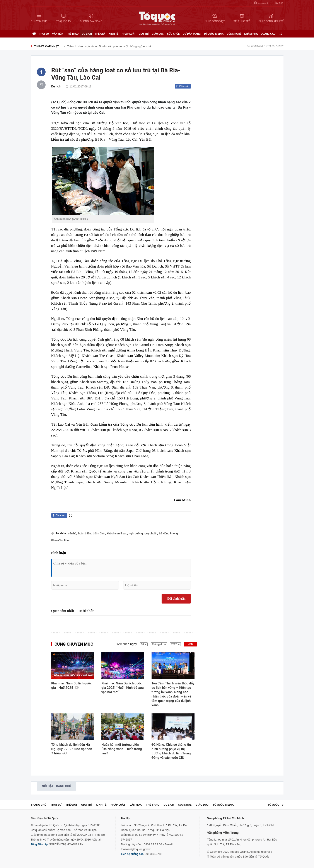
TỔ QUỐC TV (276, 805)
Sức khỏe (173, 34)
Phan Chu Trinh (61, 540)
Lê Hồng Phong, (169, 533)
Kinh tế (113, 34)
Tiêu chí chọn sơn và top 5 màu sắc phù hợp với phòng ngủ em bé (109, 46)
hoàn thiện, (85, 533)
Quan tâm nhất (63, 611)
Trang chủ (38, 805)
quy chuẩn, (151, 533)
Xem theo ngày (126, 644)
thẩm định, (99, 533)
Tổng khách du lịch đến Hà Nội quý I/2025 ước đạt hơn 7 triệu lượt (72, 749)
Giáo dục (158, 34)
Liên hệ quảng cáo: (133, 854)
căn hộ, (73, 533)
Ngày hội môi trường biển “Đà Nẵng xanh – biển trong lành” (122, 749)
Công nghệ (234, 34)
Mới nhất (87, 611)
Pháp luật (129, 34)
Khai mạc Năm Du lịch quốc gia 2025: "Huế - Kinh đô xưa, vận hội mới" (123, 688)
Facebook (261, 3)
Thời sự (44, 34)
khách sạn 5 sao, (117, 533)
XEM (190, 644)
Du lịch (87, 34)
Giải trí (144, 34)
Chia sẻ (183, 86)
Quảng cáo (268, 34)
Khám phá (251, 34)
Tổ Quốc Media (214, 34)
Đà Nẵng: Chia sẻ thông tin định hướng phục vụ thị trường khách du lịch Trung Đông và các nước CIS (171, 751)
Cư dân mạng (192, 34)
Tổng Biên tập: (39, 844)
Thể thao (72, 34)
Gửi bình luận (176, 599)
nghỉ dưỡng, (136, 533)
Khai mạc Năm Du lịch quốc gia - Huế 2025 (72, 686)
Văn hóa (58, 34)
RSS (279, 3)
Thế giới (100, 34)
